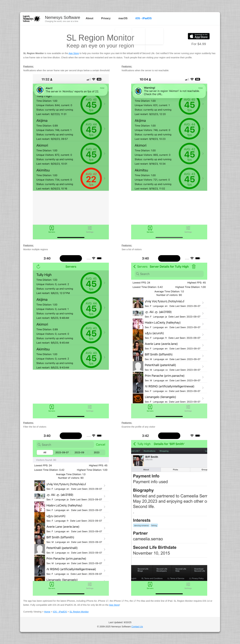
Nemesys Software (63, 17)
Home (47, 612)
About (90, 18)
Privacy (105, 18)
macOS (120, 18)
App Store (74, 53)
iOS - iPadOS (139, 18)
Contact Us (137, 627)
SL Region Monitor (79, 612)
